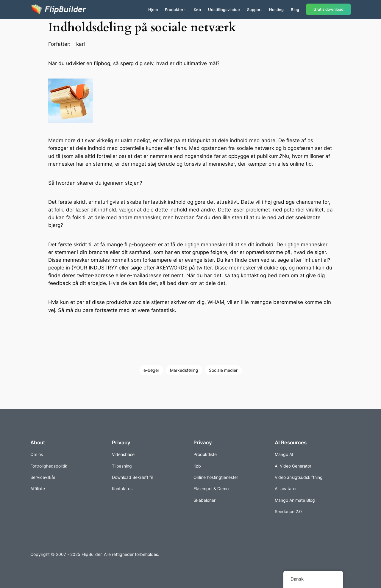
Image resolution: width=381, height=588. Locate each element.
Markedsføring (184, 370)
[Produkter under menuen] (185, 10)
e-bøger (151, 370)
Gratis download (328, 9)
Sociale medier (223, 370)
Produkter (174, 10)
